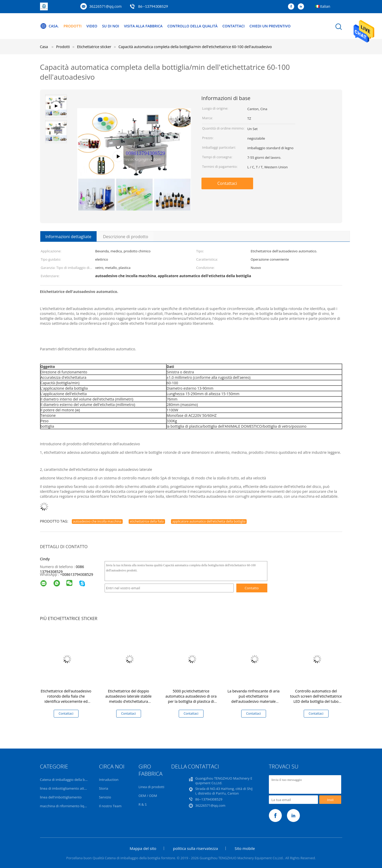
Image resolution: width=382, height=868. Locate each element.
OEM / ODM (148, 796)
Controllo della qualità (193, 26)
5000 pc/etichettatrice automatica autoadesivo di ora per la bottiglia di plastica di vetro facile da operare (191, 699)
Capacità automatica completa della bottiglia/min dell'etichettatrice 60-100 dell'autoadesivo (195, 47)
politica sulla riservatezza (196, 848)
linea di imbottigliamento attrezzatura (69, 788)
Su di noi (111, 26)
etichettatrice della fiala (147, 521)
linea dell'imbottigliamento (61, 797)
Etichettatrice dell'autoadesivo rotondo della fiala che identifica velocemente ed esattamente (66, 699)
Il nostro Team (110, 806)
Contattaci (234, 26)
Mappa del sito (143, 848)
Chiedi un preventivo (270, 26)
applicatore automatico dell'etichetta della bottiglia (209, 521)
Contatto (252, 588)
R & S (142, 804)
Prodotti (73, 26)
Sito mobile (245, 848)
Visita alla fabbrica (143, 26)
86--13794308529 (153, 6)
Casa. (49, 26)
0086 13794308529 (62, 569)
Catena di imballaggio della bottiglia (68, 780)
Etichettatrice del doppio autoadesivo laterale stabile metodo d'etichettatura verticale (128, 699)
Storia (103, 788)
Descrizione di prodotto (126, 237)
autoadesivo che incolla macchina (97, 521)
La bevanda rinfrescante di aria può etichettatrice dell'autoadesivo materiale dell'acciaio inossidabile (254, 699)
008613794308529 (77, 574)
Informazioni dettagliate (68, 237)
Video (92, 26)
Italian (325, 6)
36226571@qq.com (106, 6)
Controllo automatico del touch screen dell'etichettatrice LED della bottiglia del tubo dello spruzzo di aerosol (316, 699)
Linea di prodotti (151, 787)
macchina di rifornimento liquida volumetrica (75, 806)
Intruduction (109, 780)
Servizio (105, 797)
